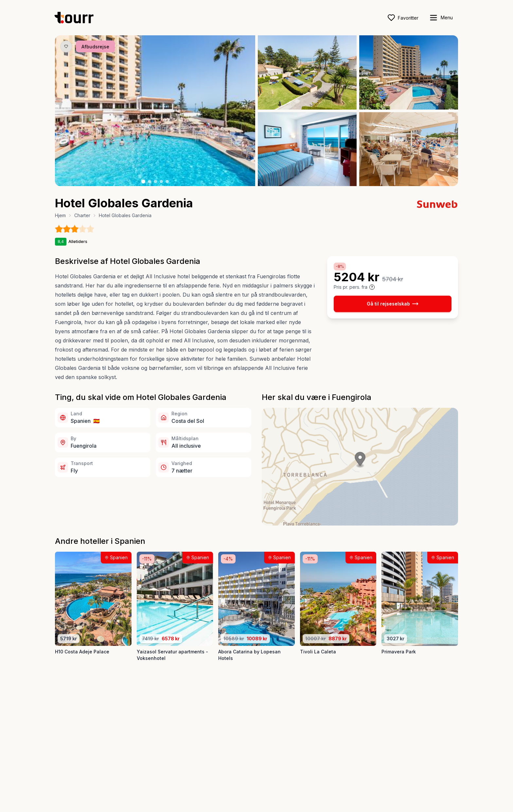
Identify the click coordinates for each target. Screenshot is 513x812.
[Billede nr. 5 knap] (167, 181)
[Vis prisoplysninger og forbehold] (372, 287)
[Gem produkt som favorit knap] (66, 46)
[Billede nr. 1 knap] (143, 181)
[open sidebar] (441, 18)
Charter (82, 215)
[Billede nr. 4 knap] (161, 181)
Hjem (60, 215)
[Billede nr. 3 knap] (155, 181)
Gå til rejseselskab (393, 304)
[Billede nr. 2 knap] (150, 181)
